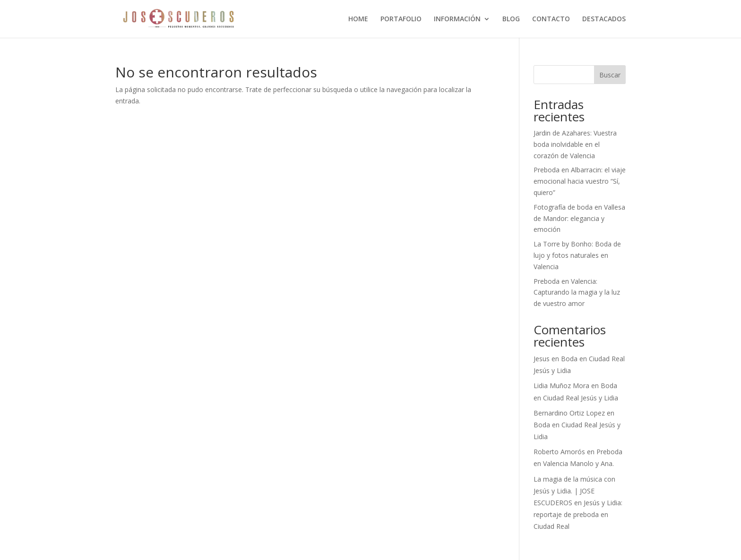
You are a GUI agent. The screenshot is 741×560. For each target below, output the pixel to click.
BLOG (511, 19)
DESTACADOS (604, 19)
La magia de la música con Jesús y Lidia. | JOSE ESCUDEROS (574, 491)
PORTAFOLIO (401, 19)
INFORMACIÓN (457, 19)
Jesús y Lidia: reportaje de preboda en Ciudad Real (578, 514)
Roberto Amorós (559, 452)
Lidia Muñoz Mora (561, 386)
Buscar (610, 75)
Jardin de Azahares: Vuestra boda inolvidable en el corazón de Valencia (575, 144)
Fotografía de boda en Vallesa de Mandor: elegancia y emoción (579, 218)
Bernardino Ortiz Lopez (569, 413)
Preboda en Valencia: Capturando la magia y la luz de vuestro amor (577, 293)
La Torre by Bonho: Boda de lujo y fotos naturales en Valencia (577, 255)
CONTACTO (551, 19)
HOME (358, 19)
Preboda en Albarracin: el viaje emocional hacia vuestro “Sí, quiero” (580, 181)
